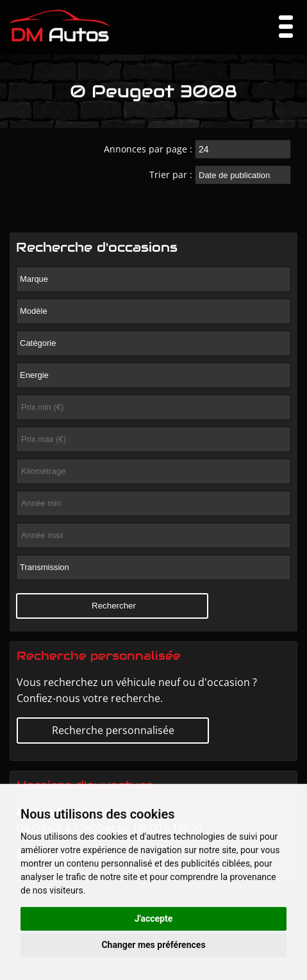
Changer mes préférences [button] (153, 945)
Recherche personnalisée (113, 730)
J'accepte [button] (154, 919)
